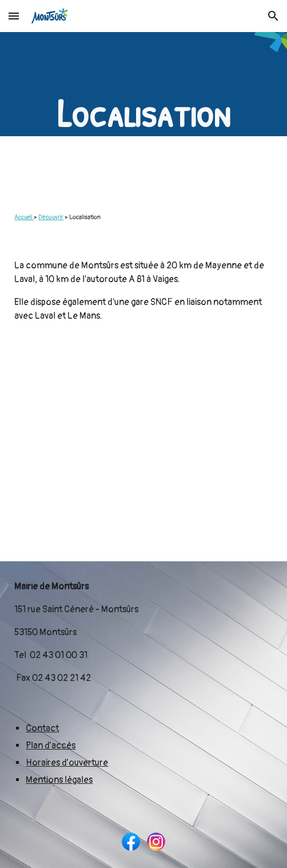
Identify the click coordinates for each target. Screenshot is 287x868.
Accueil (24, 217)
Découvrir (51, 217)
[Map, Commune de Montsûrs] (143, 451)
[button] (14, 16)
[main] (143, 113)
